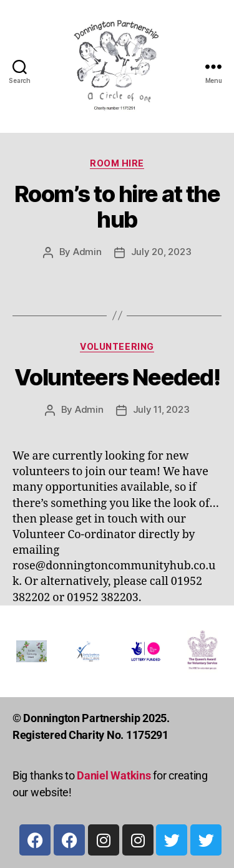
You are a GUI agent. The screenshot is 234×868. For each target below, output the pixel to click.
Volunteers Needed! (117, 377)
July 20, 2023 (161, 252)
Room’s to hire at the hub (117, 207)
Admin (87, 252)
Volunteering (117, 346)
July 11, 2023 (161, 409)
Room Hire (117, 163)
